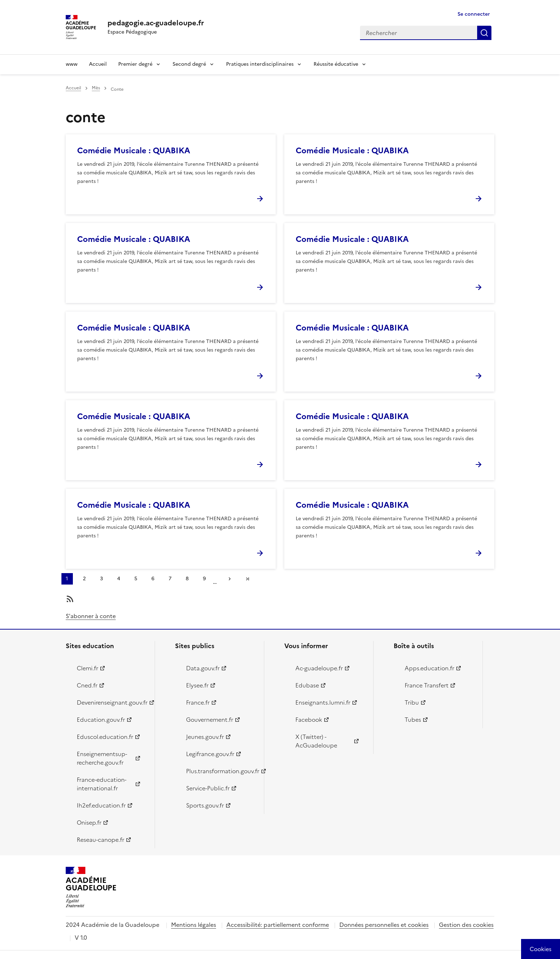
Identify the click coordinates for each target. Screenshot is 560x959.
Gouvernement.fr (210, 720)
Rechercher (484, 33)
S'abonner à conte (91, 616)
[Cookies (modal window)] (541, 949)
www (72, 64)
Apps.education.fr (429, 668)
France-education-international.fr (102, 784)
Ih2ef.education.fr (101, 805)
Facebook (309, 720)
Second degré (189, 64)
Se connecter (474, 14)
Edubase (307, 685)
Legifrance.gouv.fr (210, 754)
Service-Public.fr (208, 788)
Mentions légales (194, 925)
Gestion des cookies (466, 925)
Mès (96, 88)
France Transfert (427, 685)
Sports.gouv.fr (205, 805)
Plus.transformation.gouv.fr (221, 771)
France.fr (198, 702)
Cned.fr (87, 685)
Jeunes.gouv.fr (205, 737)
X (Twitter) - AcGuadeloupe (316, 741)
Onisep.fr (89, 823)
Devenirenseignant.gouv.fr (112, 702)
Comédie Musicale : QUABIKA (134, 151)
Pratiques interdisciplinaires (260, 64)
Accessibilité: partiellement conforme (278, 925)
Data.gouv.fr (203, 668)
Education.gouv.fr (101, 720)
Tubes (413, 720)
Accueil (98, 64)
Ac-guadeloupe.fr (319, 668)
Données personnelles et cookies (384, 925)
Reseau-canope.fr (101, 840)
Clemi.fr (87, 668)
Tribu (412, 702)
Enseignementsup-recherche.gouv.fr (102, 758)
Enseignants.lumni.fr (323, 702)
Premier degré (135, 64)
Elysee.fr (197, 685)
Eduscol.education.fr (105, 737)
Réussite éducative (336, 64)
